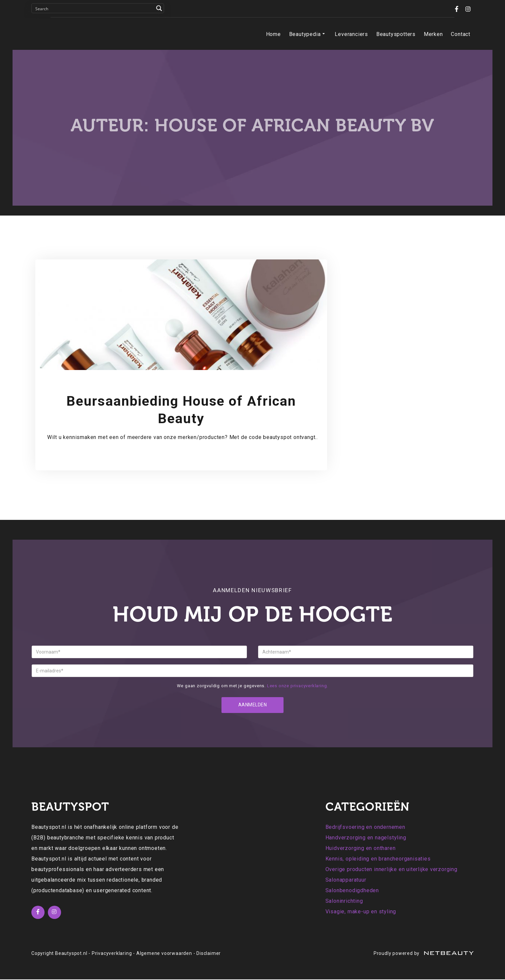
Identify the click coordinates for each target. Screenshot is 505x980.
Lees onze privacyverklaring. (298, 686)
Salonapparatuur (346, 880)
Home (273, 34)
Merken (433, 34)
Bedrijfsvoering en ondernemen (365, 828)
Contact (461, 34)
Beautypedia (308, 34)
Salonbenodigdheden (352, 891)
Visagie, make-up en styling (361, 912)
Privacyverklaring (112, 954)
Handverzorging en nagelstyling (366, 838)
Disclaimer (209, 954)
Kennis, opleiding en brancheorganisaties (378, 859)
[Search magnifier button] (159, 8)
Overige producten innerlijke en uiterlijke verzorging (391, 870)
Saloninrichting (344, 902)
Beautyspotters (396, 34)
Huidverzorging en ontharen (361, 849)
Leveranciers (351, 34)
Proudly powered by (424, 954)
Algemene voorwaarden (164, 954)
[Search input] (93, 8)
